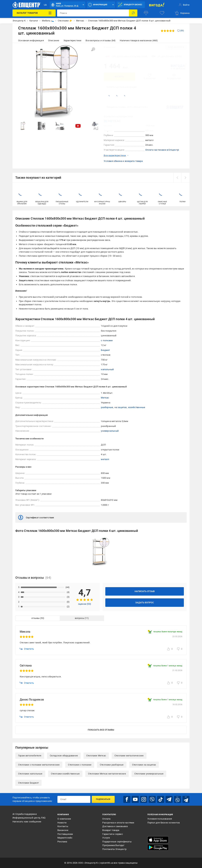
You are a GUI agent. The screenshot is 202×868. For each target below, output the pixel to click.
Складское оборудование (64, 756)
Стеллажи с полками (80, 765)
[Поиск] (133, 13)
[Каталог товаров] (34, 13)
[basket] (182, 13)
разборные (107, 407)
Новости (62, 823)
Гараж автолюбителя (30, 756)
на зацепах (121, 407)
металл (105, 459)
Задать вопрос (144, 603)
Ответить (27, 649)
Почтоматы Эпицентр (114, 849)
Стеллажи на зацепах (144, 765)
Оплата (106, 819)
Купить (119, 77)
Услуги (106, 838)
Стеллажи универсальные (149, 774)
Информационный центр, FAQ (29, 818)
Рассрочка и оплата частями (118, 823)
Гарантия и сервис (113, 834)
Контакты (63, 826)
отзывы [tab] (35, 618)
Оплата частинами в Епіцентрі (162, 150)
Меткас (105, 398)
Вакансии (63, 830)
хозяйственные (137, 407)
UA (45, 5)
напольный (107, 369)
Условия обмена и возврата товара (123, 161)
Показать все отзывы (101, 730)
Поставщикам (65, 834)
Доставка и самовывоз (115, 826)
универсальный (110, 431)
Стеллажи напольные (30, 774)
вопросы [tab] (80, 618)
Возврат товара (111, 830)
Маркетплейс (65, 838)
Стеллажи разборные (112, 765)
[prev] (177, 178)
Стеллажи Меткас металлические (107, 774)
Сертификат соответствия (36, 517)
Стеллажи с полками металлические (39, 765)
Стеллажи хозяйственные (65, 774)
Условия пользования (160, 819)
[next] (185, 178)
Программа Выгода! (113, 845)
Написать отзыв (145, 591)
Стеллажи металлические (129, 756)
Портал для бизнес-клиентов (164, 823)
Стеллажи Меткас (96, 756)
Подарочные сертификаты (117, 842)
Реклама (62, 842)
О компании (64, 819)
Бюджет (105, 350)
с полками (107, 340)
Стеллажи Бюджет (28, 783)
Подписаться (103, 799)
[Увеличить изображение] (93, 49)
